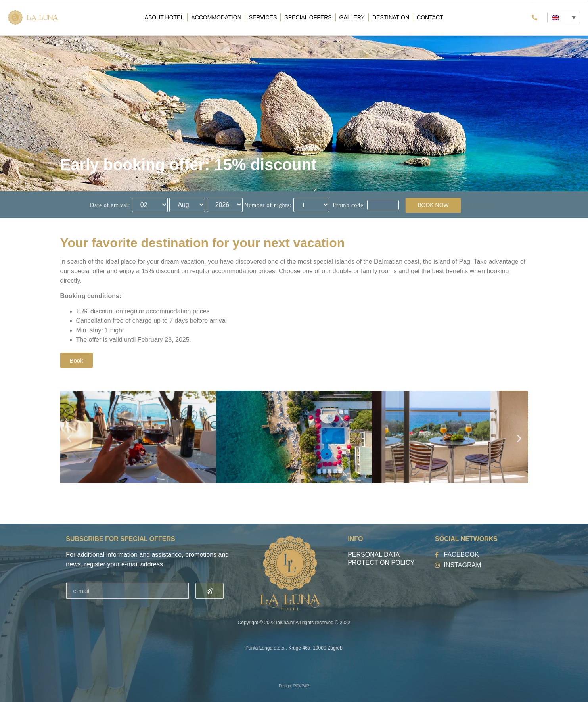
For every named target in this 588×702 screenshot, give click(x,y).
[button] (69, 438)
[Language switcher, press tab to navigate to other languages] (563, 17)
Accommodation (216, 17)
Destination (391, 17)
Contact (430, 17)
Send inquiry (480, 205)
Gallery (352, 17)
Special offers (308, 17)
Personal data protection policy (381, 559)
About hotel (164, 17)
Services (263, 17)
